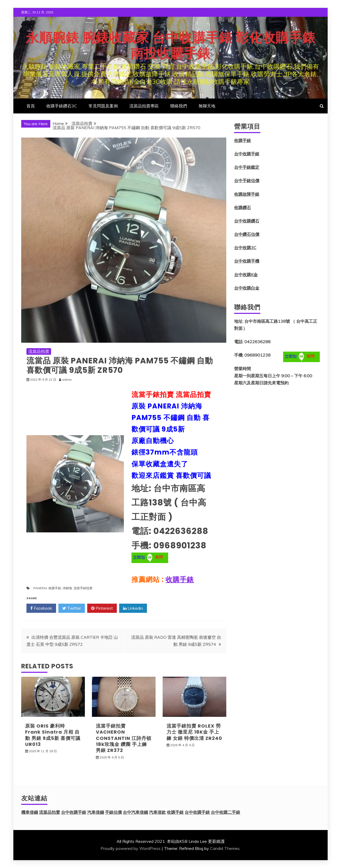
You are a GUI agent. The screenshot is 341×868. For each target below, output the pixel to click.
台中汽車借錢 (135, 812)
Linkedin (133, 608)
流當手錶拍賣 (83, 588)
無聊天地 (207, 106)
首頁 (31, 106)
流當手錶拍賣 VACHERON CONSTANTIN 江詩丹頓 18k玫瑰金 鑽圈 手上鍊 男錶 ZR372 (124, 738)
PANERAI (40, 588)
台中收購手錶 (247, 154)
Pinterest (102, 608)
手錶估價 (113, 812)
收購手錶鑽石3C (62, 106)
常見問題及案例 (103, 106)
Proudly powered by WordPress (131, 848)
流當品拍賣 (39, 351)
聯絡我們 (179, 106)
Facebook (41, 608)
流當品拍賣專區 (144, 106)
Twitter (72, 608)
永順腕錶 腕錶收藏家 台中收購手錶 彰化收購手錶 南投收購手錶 (171, 46)
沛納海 (67, 588)
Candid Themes (225, 848)
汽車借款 (157, 812)
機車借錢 (30, 812)
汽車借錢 (96, 812)
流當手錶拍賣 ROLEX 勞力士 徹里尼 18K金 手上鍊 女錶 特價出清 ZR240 (194, 732)
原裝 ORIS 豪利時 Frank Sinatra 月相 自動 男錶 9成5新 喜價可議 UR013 (53, 735)
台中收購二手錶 (225, 812)
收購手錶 (180, 580)
